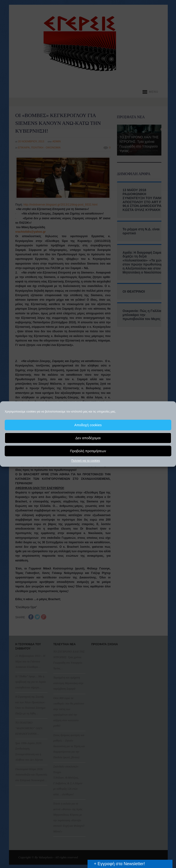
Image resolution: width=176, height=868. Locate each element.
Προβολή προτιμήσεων (88, 451)
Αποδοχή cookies (88, 425)
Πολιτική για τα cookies (86, 461)
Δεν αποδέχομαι (88, 438)
